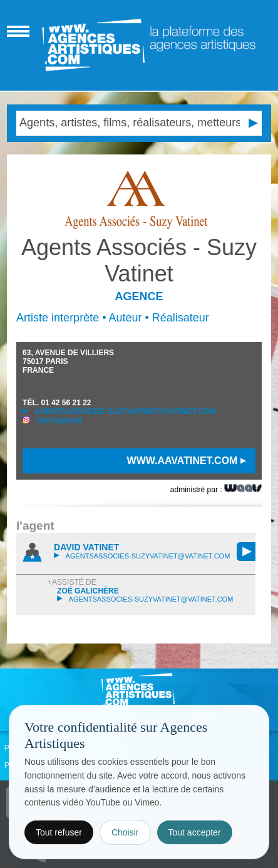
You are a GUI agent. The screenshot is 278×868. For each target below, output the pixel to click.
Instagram (52, 421)
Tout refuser (59, 832)
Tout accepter (195, 832)
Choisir (125, 832)
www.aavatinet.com (187, 461)
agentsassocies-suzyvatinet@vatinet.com (119, 411)
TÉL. (57, 403)
